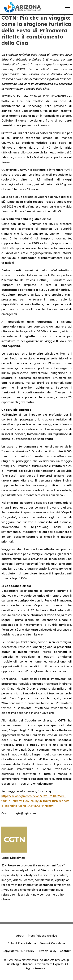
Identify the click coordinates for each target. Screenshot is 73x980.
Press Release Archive (42, 936)
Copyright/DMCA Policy (18, 951)
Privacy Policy (47, 951)
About (20, 936)
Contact (65, 951)
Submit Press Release (22, 943)
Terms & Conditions (53, 943)
